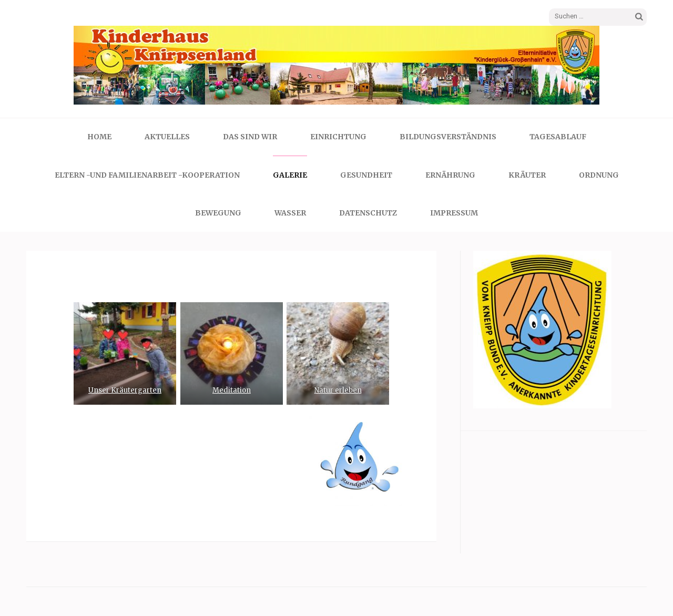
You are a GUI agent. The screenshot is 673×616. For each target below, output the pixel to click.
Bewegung (218, 213)
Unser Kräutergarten (125, 390)
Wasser (290, 213)
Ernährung (450, 175)
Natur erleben (338, 390)
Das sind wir (250, 137)
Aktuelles (167, 137)
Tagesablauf (558, 137)
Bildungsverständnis (448, 137)
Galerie (290, 175)
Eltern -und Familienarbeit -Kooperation (147, 175)
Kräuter (527, 175)
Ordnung (599, 175)
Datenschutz (368, 213)
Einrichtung (338, 137)
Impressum (454, 213)
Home (99, 137)
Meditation (232, 390)
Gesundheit (366, 175)
